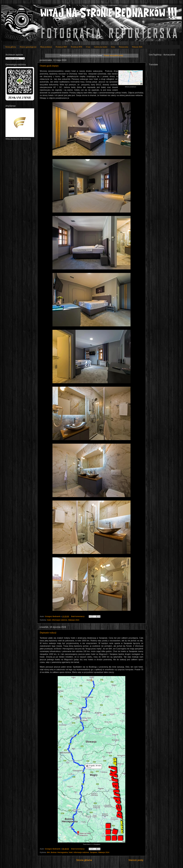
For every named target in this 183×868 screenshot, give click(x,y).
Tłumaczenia (123, 47)
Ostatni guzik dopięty (49, 66)
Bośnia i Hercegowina (59, 852)
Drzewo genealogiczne (28, 47)
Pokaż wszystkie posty (113, 55)
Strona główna (11, 47)
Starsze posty (136, 860)
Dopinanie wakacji (48, 633)
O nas (88, 47)
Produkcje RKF (61, 47)
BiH (48, 852)
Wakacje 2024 (74, 620)
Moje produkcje (46, 47)
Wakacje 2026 (137, 47)
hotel (49, 620)
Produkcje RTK (77, 47)
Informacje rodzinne (59, 620)
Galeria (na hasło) (101, 47)
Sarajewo (94, 852)
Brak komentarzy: (78, 616)
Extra (113, 47)
